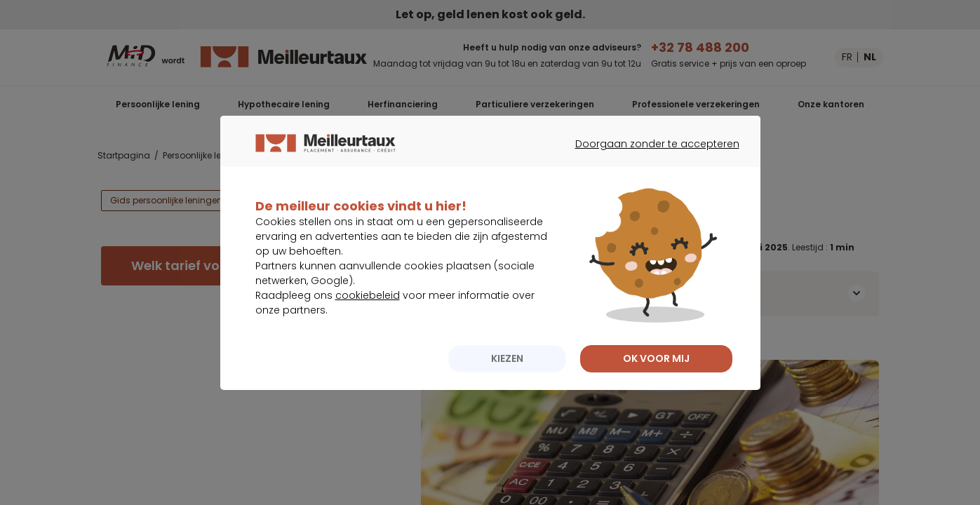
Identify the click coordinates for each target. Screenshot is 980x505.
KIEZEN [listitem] (507, 386)
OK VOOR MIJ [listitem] (656, 386)
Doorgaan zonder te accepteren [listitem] (649, 184)
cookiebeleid (368, 323)
